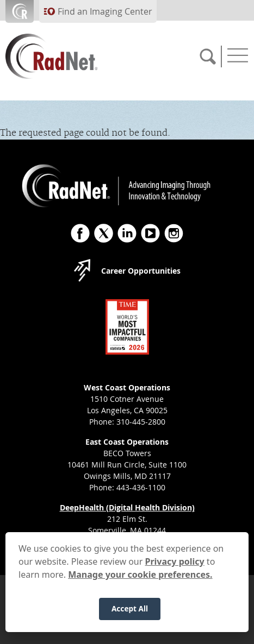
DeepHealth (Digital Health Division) (127, 507)
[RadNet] (71, 56)
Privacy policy (175, 567)
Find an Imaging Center (105, 11)
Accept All (130, 614)
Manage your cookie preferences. (140, 580)
